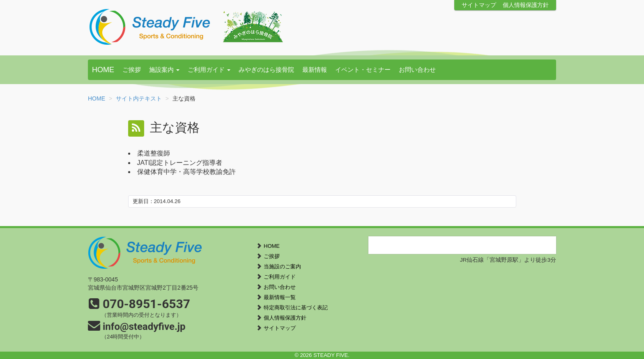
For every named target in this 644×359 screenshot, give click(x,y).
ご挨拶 (132, 70)
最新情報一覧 (280, 297)
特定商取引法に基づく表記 (296, 308)
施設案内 (164, 70)
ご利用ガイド (209, 70)
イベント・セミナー (363, 70)
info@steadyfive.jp (144, 327)
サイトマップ (479, 5)
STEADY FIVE (186, 27)
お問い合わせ (417, 70)
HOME (103, 70)
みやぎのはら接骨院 (266, 70)
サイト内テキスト (139, 98)
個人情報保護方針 (526, 5)
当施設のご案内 (282, 266)
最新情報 (315, 70)
